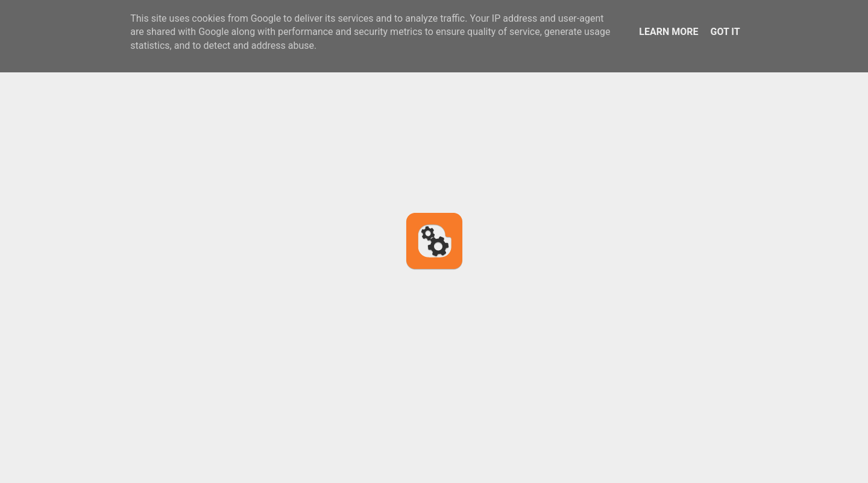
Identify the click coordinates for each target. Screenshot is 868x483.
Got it (725, 32)
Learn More (668, 32)
